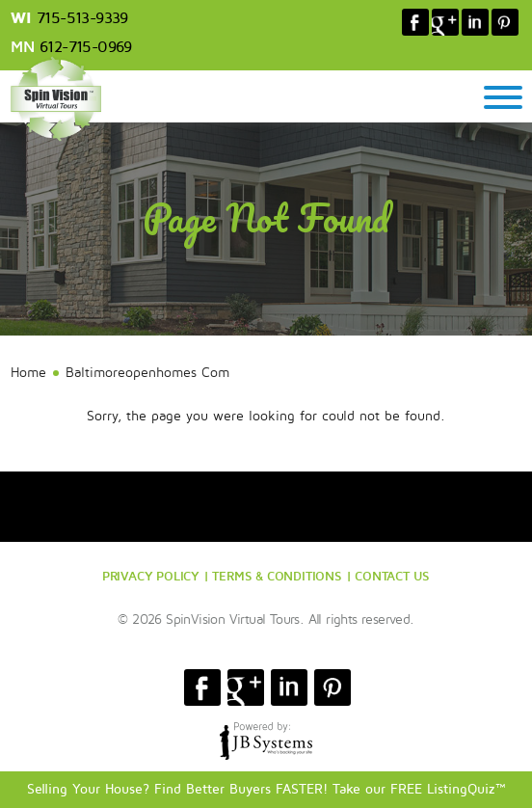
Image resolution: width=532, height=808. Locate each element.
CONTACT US (392, 576)
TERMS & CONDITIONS (277, 576)
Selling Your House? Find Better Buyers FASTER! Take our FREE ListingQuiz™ (266, 789)
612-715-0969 (86, 47)
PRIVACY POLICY (151, 576)
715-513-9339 (82, 18)
